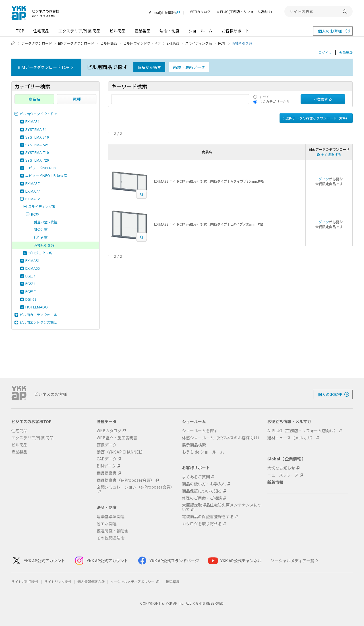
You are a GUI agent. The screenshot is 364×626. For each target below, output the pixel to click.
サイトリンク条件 (58, 581)
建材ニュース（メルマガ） (291, 438)
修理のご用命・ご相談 (202, 498)
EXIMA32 (173, 43)
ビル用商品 (109, 43)
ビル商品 (117, 31)
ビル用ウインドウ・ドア (142, 43)
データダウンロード (37, 43)
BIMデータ (106, 466)
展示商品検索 (194, 445)
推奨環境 (173, 581)
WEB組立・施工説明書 (117, 438)
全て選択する (329, 155)
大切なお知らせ (281, 468)
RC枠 (222, 43)
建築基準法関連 (111, 517)
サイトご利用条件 (25, 581)
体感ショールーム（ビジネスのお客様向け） (222, 438)
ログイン (325, 53)
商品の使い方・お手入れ (204, 484)
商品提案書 (107, 473)
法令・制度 (169, 31)
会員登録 (346, 53)
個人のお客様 (330, 31)
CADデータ (107, 459)
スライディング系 (199, 43)
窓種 (77, 99)
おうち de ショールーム (203, 452)
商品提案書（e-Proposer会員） (126, 480)
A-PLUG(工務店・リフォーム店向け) (244, 12)
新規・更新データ (189, 67)
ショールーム (200, 31)
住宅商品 (41, 31)
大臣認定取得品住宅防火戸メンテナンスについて (222, 507)
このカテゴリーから (274, 102)
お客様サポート (235, 31)
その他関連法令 (111, 538)
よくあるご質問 (196, 477)
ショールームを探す (200, 431)
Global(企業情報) (162, 13)
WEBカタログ (200, 12)
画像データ (107, 445)
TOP (20, 31)
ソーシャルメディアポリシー (135, 581)
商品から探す (149, 67)
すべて (264, 97)
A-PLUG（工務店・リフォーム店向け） (303, 431)
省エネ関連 (107, 524)
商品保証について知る (202, 491)
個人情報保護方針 (91, 581)
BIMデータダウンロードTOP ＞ (46, 67)
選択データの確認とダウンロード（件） (316, 118)
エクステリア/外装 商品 (79, 31)
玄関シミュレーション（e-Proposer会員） (136, 487)
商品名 (34, 99)
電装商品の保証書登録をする (208, 517)
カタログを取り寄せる (202, 524)
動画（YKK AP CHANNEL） (121, 452)
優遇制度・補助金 (113, 531)
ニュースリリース (283, 475)
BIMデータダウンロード (76, 43)
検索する (323, 99)
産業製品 (142, 31)
